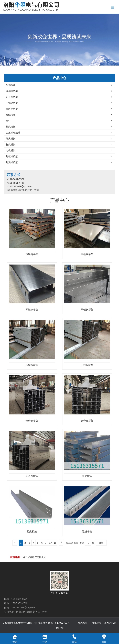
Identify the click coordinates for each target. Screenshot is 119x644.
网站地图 (82, 623)
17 (51, 543)
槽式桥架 (59, 127)
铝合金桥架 (59, 97)
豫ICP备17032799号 (59, 623)
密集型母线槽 (59, 133)
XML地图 (97, 623)
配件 (59, 121)
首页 (104, 61)
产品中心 (114, 61)
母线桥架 (59, 115)
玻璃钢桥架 (59, 91)
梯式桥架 (59, 144)
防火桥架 (59, 139)
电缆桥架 (59, 150)
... (46, 543)
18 (55, 543)
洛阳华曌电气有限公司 (35, 557)
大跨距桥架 (59, 109)
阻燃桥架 (59, 85)
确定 (101, 543)
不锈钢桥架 (59, 103)
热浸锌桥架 (59, 162)
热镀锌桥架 (59, 156)
